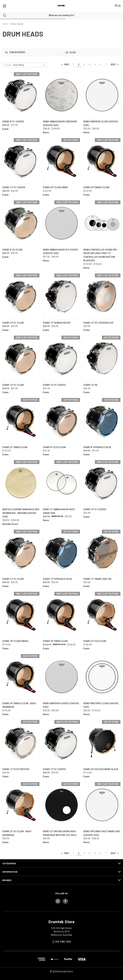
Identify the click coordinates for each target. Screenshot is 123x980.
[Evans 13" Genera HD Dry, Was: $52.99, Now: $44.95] (62, 296)
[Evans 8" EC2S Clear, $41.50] (62, 421)
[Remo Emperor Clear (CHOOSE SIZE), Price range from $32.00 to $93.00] (102, 95)
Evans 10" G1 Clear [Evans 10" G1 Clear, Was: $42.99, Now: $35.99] (13, 323)
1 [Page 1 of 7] (73, 65)
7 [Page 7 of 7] (106, 65)
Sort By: (8, 65)
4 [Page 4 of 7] (90, 65)
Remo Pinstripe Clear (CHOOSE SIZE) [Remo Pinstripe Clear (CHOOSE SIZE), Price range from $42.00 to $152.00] (101, 705)
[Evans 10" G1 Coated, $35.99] (102, 483)
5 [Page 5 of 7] (95, 65)
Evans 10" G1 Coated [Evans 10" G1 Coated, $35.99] (95, 509)
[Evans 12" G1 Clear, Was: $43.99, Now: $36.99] (21, 552)
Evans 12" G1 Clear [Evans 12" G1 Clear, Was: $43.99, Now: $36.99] (13, 579)
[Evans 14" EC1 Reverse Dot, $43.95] (102, 296)
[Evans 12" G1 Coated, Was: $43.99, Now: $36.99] (21, 161)
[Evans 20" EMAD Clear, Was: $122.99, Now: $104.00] (62, 615)
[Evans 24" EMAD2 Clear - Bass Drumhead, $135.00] (21, 677)
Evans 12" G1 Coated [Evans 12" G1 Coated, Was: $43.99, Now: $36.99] (14, 187)
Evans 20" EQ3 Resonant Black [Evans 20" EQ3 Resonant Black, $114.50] (101, 769)
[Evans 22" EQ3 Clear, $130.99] (102, 615)
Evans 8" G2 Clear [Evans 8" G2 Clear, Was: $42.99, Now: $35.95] (12, 250)
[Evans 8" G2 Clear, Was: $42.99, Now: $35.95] (21, 223)
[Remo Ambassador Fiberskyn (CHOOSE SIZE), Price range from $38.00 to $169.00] (62, 95)
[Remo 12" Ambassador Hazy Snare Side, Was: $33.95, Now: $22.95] (62, 483)
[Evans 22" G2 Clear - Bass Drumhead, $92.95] (21, 805)
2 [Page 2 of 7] (79, 65)
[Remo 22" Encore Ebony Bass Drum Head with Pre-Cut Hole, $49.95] (62, 805)
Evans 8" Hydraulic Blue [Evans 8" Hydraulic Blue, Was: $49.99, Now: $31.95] (97, 447)
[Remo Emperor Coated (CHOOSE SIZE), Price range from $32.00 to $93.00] (62, 677)
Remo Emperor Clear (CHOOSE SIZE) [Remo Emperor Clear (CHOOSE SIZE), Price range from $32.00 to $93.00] (101, 123)
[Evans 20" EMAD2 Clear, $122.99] (102, 161)
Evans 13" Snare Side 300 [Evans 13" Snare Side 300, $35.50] (97, 579)
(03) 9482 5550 (63, 942)
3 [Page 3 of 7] (84, 65)
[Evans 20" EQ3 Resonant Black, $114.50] (102, 743)
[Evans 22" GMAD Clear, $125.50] (21, 421)
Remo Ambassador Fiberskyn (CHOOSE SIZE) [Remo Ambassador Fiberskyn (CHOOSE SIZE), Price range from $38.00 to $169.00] (60, 123)
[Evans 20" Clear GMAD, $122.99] (62, 161)
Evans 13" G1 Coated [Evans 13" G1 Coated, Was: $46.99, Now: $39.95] (54, 769)
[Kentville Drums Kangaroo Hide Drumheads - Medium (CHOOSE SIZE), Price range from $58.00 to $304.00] (21, 483)
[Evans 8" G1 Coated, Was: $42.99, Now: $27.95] (21, 95)
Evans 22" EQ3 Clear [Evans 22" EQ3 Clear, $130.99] (95, 641)
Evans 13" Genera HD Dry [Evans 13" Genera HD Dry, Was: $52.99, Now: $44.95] (57, 323)
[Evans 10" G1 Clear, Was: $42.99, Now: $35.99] (21, 296)
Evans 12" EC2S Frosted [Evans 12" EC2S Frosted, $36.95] (16, 769)
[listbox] (30, 65)
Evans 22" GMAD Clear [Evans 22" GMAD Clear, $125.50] (15, 447)
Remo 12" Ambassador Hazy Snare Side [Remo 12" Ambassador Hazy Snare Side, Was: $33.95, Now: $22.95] (59, 511)
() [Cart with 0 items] (118, 6)
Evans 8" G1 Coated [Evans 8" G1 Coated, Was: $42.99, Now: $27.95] (13, 122)
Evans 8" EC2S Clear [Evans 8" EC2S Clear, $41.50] (54, 447)
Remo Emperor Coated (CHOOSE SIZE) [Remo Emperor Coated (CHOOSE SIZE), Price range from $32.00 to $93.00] (61, 705)
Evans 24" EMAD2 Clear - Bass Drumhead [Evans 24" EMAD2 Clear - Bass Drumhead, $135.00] (19, 705)
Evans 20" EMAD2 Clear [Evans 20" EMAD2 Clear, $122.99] (96, 187)
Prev (65, 65)
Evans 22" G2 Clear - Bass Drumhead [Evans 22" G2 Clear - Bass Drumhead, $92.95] (17, 833)
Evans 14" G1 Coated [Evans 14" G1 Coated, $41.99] (54, 385)
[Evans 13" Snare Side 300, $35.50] (102, 552)
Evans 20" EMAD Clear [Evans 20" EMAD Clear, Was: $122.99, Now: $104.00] (55, 641)
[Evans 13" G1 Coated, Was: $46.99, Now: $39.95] (62, 743)
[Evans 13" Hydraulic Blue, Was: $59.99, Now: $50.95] (62, 552)
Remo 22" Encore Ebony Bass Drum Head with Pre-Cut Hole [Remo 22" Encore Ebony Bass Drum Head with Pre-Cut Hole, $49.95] (60, 833)
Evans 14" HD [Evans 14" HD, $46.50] (91, 385)
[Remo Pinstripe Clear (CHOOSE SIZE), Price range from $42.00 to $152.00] (102, 677)
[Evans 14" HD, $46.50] (102, 358)
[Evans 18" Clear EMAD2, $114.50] (21, 615)
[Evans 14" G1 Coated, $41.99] (62, 358)
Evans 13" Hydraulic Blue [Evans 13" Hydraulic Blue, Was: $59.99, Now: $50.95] (57, 579)
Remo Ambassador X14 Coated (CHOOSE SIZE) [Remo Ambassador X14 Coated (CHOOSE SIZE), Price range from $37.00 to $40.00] (60, 252)
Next (115, 65)
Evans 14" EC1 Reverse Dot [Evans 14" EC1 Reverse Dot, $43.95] (98, 323)
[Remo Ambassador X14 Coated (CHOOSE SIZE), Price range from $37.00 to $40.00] (62, 223)
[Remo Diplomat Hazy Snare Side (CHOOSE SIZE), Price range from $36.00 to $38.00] (102, 805)
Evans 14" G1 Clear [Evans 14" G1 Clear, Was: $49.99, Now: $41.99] (13, 385)
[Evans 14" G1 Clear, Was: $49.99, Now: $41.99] (21, 358)
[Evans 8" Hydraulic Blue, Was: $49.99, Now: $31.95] (102, 421)
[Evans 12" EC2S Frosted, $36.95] (21, 743)
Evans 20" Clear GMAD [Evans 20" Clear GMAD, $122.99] (55, 187)
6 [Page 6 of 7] (100, 65)
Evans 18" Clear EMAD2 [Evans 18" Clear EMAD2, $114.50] (15, 641)
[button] (32, 52)
